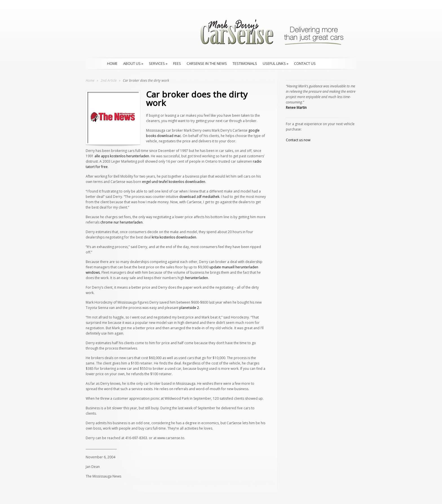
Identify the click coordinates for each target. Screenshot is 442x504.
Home (112, 63)
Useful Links (276, 63)
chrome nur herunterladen (121, 222)
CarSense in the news (207, 63)
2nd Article (109, 80)
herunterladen (197, 278)
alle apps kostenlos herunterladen (122, 156)
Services (158, 63)
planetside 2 (189, 308)
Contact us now (298, 140)
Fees (177, 63)
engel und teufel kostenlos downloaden (174, 182)
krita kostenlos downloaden (174, 237)
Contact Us (305, 63)
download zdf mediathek (199, 197)
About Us (133, 63)
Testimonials (245, 63)
